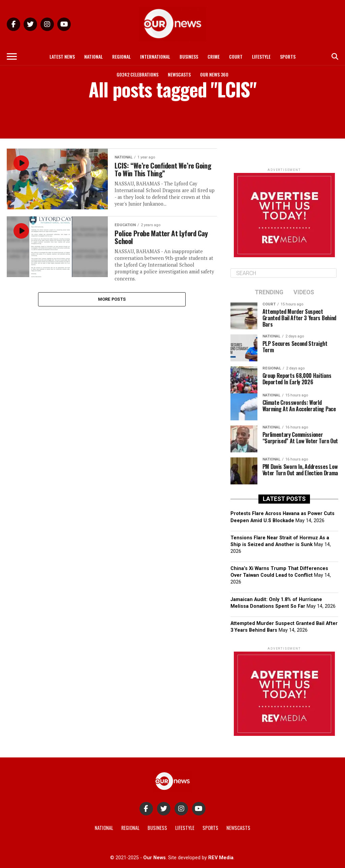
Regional (121, 56)
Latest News (62, 56)
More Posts (112, 301)
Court (236, 56)
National (93, 56)
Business (189, 56)
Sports (288, 56)
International (155, 56)
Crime (214, 56)
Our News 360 (214, 74)
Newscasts (179, 74)
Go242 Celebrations (137, 74)
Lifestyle (261, 56)
